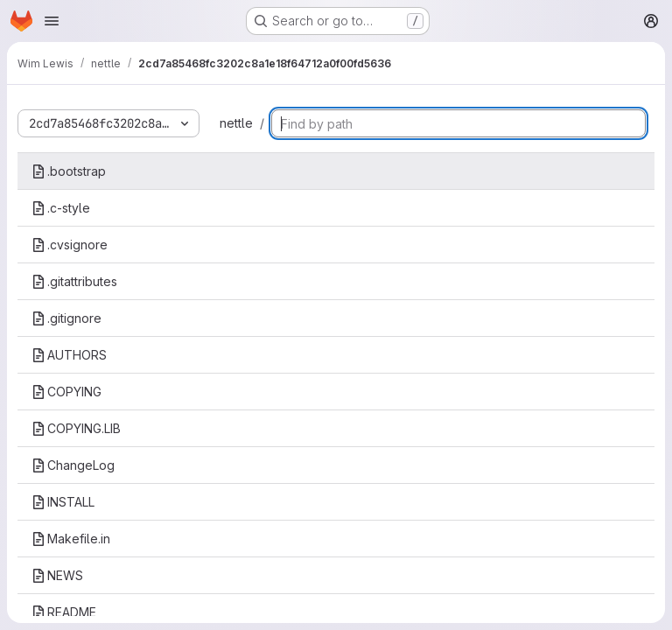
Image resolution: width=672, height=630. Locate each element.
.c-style (61, 208)
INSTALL (63, 502)
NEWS (57, 575)
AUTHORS (69, 355)
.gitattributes (74, 281)
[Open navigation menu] (52, 21)
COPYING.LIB (76, 428)
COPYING (66, 392)
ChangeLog (73, 465)
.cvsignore (70, 245)
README (64, 612)
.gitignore (66, 318)
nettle (236, 123)
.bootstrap (69, 171)
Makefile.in (71, 539)
